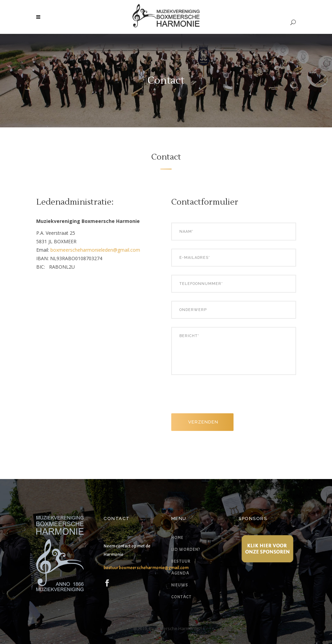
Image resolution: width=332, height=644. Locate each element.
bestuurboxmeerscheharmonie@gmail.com (146, 568)
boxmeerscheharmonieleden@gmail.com (95, 250)
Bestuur (181, 561)
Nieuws (180, 585)
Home (177, 538)
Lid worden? (186, 549)
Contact (181, 597)
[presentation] (223, 397)
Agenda (180, 573)
